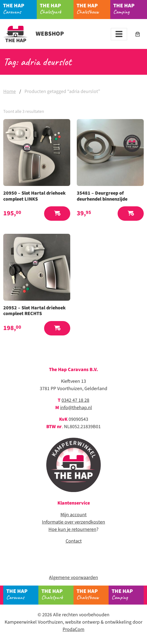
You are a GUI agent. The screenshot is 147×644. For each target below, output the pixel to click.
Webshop (34, 34)
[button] (57, 214)
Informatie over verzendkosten (73, 522)
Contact (74, 541)
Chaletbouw (93, 9)
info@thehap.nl (76, 408)
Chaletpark (57, 9)
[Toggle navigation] (119, 34)
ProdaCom (73, 629)
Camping (130, 9)
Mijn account (73, 515)
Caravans (20, 9)
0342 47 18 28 (75, 400)
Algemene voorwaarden (73, 578)
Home (10, 91)
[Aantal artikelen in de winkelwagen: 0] (138, 34)
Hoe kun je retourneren (72, 529)
